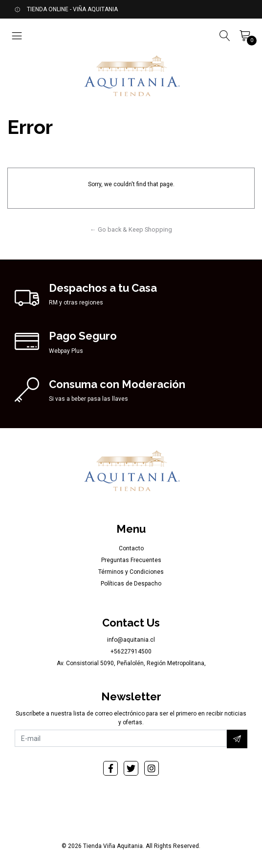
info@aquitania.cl (131, 640)
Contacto (131, 548)
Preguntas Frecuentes (131, 560)
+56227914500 (131, 651)
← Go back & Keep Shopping (131, 229)
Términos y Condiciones (131, 572)
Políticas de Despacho (131, 584)
